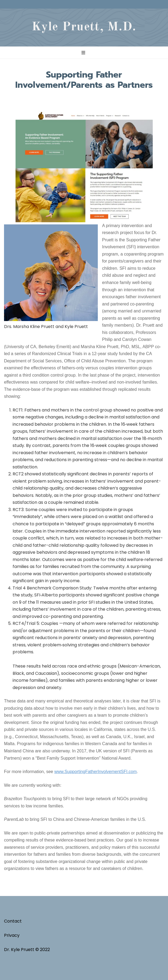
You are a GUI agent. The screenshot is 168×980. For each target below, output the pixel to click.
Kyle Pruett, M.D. (84, 27)
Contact (13, 921)
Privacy (12, 935)
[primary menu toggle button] (84, 53)
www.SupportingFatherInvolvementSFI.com (96, 772)
